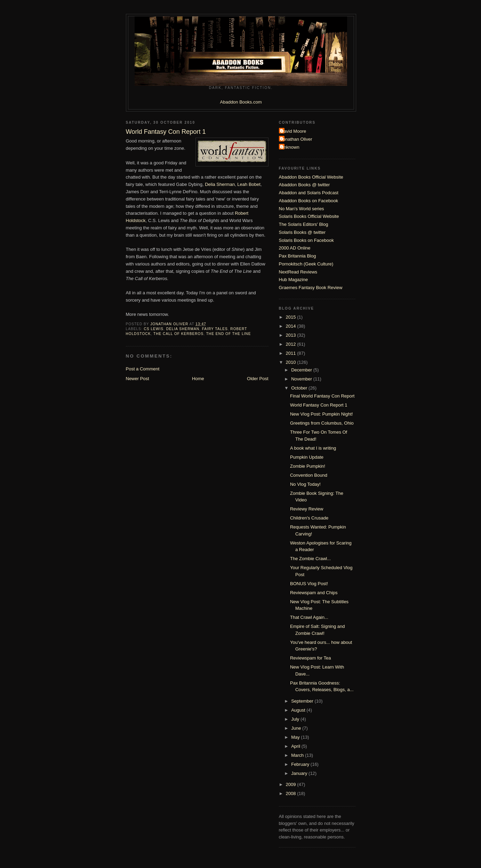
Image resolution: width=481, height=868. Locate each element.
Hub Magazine (294, 280)
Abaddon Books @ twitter (304, 185)
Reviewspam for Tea (311, 658)
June (297, 728)
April (296, 746)
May (296, 737)
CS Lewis (154, 329)
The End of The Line (229, 334)
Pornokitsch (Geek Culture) (306, 264)
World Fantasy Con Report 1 (319, 405)
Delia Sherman (220, 184)
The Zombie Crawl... (310, 559)
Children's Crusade (309, 518)
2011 (292, 353)
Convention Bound (309, 475)
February (301, 764)
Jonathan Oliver (296, 139)
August (299, 710)
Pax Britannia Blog (298, 256)
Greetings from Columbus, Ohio (322, 423)
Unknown (290, 147)
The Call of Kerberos (178, 334)
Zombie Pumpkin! (308, 466)
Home (198, 379)
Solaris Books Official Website (309, 216)
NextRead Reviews (298, 272)
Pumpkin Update (307, 457)
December (302, 370)
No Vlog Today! (305, 484)
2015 (292, 317)
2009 (292, 784)
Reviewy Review (307, 509)
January (300, 773)
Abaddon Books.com (241, 102)
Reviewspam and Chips (314, 593)
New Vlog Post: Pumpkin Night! (322, 414)
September (303, 701)
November (302, 379)
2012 (292, 344)
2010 (292, 362)
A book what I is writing (313, 448)
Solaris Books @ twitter (302, 232)
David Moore (294, 131)
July (296, 719)
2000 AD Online (295, 248)
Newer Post (138, 379)
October (300, 388)
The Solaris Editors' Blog (304, 224)
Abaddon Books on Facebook (309, 201)
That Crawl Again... (309, 617)
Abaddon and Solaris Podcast (309, 193)
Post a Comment (143, 369)
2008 (292, 793)
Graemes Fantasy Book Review (311, 288)
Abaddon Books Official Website (311, 177)
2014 (292, 326)
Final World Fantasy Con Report (322, 396)
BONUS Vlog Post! (309, 584)
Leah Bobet (249, 184)
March (298, 755)
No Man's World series (302, 209)
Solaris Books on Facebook (306, 240)
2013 (292, 335)
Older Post (258, 379)
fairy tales (215, 329)
